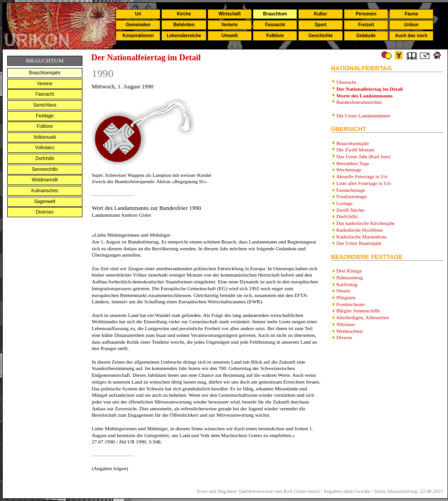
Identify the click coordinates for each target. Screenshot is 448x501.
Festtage (45, 116)
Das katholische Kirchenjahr (365, 223)
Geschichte (321, 36)
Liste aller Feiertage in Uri (363, 183)
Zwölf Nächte (350, 210)
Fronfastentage (351, 196)
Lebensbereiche (184, 36)
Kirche (184, 14)
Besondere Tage (352, 163)
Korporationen (138, 36)
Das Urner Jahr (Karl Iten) (363, 156)
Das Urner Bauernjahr (359, 243)
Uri (138, 14)
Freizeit (366, 25)
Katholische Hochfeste (359, 230)
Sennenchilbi (45, 169)
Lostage (344, 203)
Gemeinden (138, 25)
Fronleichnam (350, 304)
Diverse (344, 337)
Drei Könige (349, 271)
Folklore (275, 36)
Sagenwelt (45, 202)
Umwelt (230, 36)
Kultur (320, 14)
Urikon (411, 25)
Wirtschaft (229, 14)
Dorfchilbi (45, 158)
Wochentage (349, 170)
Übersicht (346, 82)
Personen (366, 14)
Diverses (45, 212)
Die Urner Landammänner (363, 116)
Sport (321, 25)
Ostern (343, 291)
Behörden (184, 25)
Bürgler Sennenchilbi (358, 311)
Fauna (411, 14)
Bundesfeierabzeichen (359, 102)
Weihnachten (349, 331)
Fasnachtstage (351, 190)
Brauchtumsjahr (45, 73)
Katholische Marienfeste (361, 237)
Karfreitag (347, 284)
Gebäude (366, 36)
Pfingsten (346, 297)
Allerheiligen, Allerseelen (362, 317)
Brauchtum (275, 14)
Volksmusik (45, 137)
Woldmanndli (45, 180)
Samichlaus (45, 105)
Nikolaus (345, 324)
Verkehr (229, 25)
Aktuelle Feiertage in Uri (362, 176)
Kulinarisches (45, 191)
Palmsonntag (349, 277)
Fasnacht (275, 25)
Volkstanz (45, 148)
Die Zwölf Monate (355, 150)
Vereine (45, 84)
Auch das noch (411, 36)
